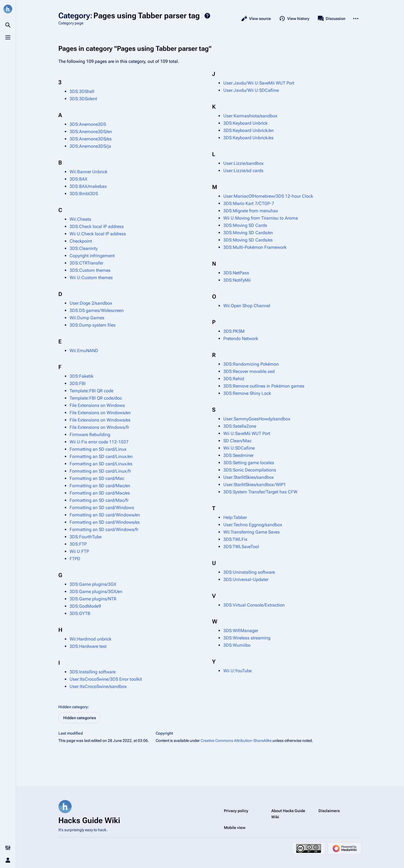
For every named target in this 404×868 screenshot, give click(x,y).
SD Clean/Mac (237, 441)
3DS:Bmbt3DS (84, 194)
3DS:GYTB (80, 613)
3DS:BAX (78, 179)
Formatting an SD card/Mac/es (100, 493)
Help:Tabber (235, 517)
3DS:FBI (78, 383)
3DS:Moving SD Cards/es (248, 240)
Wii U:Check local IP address (98, 234)
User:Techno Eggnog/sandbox (253, 525)
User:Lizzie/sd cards (243, 171)
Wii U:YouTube (237, 671)
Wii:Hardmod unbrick (90, 639)
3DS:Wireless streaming (247, 638)
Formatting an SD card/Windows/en (105, 515)
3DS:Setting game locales (249, 463)
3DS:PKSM (234, 331)
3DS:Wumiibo (237, 645)
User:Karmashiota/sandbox (250, 116)
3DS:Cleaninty (84, 248)
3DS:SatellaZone (240, 426)
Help (207, 16)
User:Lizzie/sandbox (244, 163)
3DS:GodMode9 (85, 606)
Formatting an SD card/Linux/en (101, 456)
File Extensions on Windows (97, 405)
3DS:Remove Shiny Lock (247, 393)
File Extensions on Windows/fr (99, 427)
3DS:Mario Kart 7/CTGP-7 (249, 203)
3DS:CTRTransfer (86, 263)
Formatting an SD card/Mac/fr (99, 500)
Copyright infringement (92, 256)
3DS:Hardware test (88, 646)
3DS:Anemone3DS (88, 124)
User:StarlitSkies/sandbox (249, 477)
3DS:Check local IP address (97, 226)
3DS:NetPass (236, 273)
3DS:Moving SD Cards (245, 225)
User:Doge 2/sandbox (91, 303)
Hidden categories (80, 718)
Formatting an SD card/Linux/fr (100, 471)
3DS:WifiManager (241, 631)
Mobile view (235, 828)
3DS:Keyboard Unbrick (245, 123)
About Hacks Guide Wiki (288, 814)
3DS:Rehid (234, 379)
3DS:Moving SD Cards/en (248, 233)
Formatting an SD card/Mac (97, 478)
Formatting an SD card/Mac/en (100, 486)
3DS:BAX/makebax (88, 186)
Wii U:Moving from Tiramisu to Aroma (261, 218)
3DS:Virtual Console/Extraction (254, 605)
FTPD (75, 559)
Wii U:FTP (79, 551)
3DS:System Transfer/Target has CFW (260, 492)
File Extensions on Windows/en (100, 413)
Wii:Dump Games (87, 318)
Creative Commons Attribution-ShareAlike (236, 741)
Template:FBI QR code (91, 391)
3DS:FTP (78, 544)
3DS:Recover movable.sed (249, 371)
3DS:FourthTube (86, 537)
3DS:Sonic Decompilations (250, 470)
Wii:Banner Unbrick (89, 172)
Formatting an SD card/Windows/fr (104, 529)
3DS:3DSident (83, 99)
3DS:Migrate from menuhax (251, 211)
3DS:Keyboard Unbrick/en (249, 130)
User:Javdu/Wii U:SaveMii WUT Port (259, 83)
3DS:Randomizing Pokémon (251, 364)
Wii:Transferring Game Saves (252, 532)
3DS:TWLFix (235, 539)
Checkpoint (81, 241)
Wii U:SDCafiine (239, 448)
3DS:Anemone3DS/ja (90, 146)
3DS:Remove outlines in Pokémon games (264, 386)
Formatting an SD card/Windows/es (105, 522)
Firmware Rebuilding (90, 435)
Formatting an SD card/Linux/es (101, 464)
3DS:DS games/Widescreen (97, 310)
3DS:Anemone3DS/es (91, 139)
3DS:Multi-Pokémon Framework (255, 247)
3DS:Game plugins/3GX (93, 584)
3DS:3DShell (82, 91)
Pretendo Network (241, 339)
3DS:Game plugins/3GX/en (96, 592)
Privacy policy (236, 811)
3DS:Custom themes (90, 270)
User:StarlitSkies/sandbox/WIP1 (255, 485)
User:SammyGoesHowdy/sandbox (257, 419)
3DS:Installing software (93, 672)
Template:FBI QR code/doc (96, 398)
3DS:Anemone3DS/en (91, 132)
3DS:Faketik (82, 376)
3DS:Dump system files (93, 325)
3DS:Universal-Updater (246, 579)
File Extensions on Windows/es (100, 420)
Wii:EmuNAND (84, 351)
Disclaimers (329, 811)
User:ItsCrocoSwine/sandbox (98, 686)
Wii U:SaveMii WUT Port (247, 433)
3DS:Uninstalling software (249, 572)
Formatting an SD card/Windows (102, 508)
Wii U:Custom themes (91, 278)
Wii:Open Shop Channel (247, 306)
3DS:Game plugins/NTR (93, 599)
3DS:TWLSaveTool (241, 547)
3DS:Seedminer (238, 455)
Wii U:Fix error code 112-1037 (99, 442)
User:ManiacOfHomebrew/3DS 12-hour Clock (268, 196)
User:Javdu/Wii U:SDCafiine (251, 90)
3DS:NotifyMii (237, 280)
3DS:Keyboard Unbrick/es (248, 138)
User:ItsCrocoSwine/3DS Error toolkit (106, 679)
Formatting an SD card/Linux (98, 449)
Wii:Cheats (80, 219)
